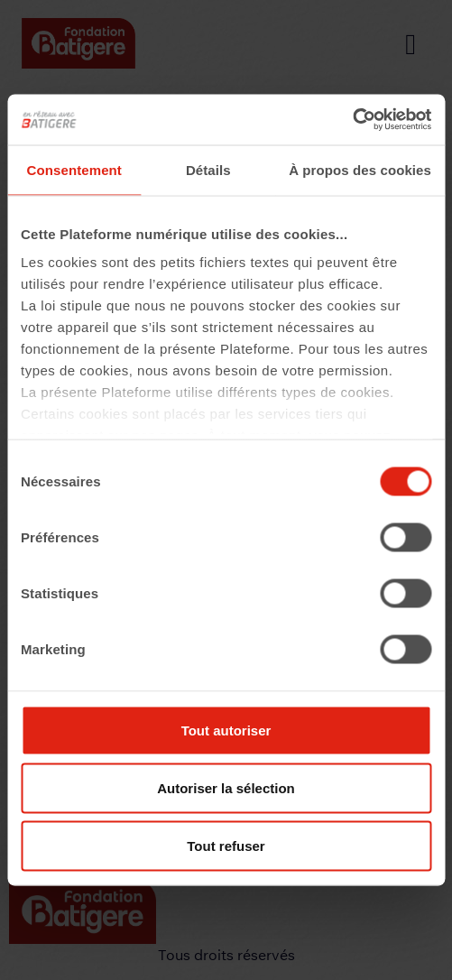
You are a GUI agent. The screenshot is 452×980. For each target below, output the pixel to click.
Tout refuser (226, 845)
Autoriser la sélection (226, 787)
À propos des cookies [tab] (360, 169)
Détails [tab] (208, 169)
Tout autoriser (226, 730)
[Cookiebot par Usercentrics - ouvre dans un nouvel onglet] (352, 120)
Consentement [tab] (74, 169)
